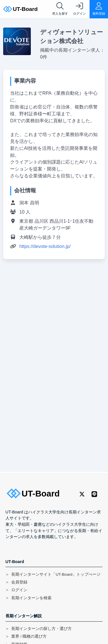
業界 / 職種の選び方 (29, 636)
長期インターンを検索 (31, 598)
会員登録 (19, 582)
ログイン (19, 590)
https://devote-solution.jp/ (45, 246)
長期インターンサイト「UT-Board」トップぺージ (56, 574)
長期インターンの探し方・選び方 (41, 629)
